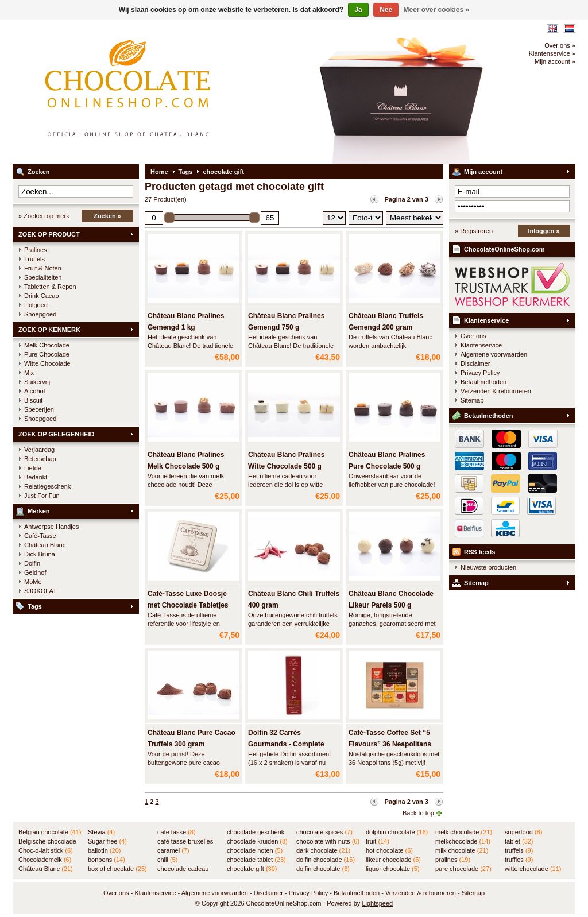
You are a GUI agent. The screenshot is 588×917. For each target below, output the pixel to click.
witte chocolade (533, 869)
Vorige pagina (374, 199)
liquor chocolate (393, 869)
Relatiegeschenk (47, 486)
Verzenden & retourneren (496, 391)
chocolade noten (255, 850)
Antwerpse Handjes (51, 527)
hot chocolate (389, 850)
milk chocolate (462, 850)
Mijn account (483, 172)
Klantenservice (486, 320)
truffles (519, 860)
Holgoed (36, 305)
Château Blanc (45, 545)
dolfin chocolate (323, 869)
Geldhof (35, 572)
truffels (519, 850)
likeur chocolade (393, 860)
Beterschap (40, 459)
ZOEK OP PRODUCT (49, 234)
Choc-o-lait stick (46, 850)
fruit (378, 841)
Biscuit (33, 400)
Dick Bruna (40, 554)
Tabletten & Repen (50, 287)
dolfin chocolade (326, 860)
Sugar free (107, 841)
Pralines (36, 250)
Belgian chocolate (50, 832)
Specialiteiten (43, 277)
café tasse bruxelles (185, 842)
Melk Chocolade (47, 345)
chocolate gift (223, 172)
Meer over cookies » (437, 10)
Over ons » (560, 45)
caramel (173, 850)
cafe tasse (177, 832)
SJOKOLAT (40, 591)
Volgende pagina (439, 199)
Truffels (34, 259)
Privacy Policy (480, 373)
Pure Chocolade (47, 354)
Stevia (101, 832)
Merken (39, 511)
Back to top (418, 813)
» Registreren (474, 231)
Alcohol (34, 391)
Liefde (33, 468)
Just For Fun (42, 496)
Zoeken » (107, 216)
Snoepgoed (40, 314)
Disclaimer (475, 363)
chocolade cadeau (183, 869)
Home (159, 172)
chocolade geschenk (256, 833)
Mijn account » (555, 61)
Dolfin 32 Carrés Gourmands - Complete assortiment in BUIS (286, 744)
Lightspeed (377, 903)
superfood (523, 832)
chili (167, 860)
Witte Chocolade (47, 363)
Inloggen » (544, 231)
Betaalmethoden (483, 382)
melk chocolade (464, 832)
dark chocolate (323, 850)
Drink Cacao (42, 296)
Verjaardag (39, 450)
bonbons (107, 860)
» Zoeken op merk (44, 216)
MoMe (33, 582)
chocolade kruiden (257, 841)
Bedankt (36, 477)
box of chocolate (117, 869)
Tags (35, 606)
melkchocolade (463, 841)
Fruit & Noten (43, 268)
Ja (358, 10)
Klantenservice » (552, 53)
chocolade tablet (256, 860)
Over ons (473, 336)
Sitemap (472, 400)
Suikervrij (37, 382)
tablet (519, 841)
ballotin (104, 850)
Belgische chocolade (47, 842)
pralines (453, 860)
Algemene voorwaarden (494, 354)
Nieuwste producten (488, 567)
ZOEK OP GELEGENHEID (56, 434)
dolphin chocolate (397, 832)
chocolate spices (324, 832)
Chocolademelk (45, 860)
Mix (29, 373)
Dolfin (32, 563)
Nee (386, 10)
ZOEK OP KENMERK (49, 330)
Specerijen (39, 409)
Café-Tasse (40, 536)
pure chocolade (463, 869)
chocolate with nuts (328, 841)
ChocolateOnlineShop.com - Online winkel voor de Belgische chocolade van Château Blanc (165, 92)
